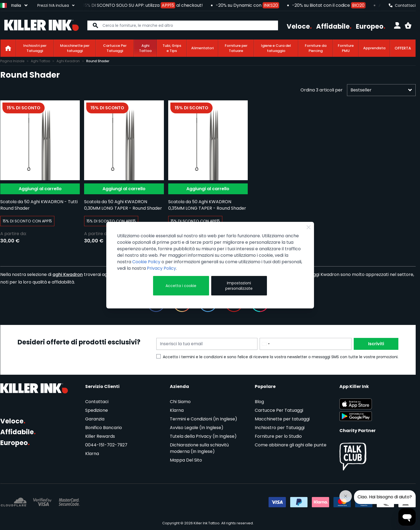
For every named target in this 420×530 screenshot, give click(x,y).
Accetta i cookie (181, 286)
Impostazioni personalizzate (239, 286)
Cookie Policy (146, 262)
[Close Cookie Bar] (309, 227)
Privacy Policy (161, 268)
